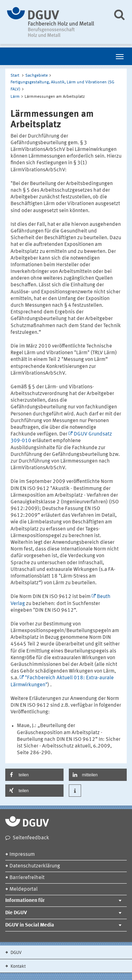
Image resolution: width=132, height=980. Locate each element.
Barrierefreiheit (27, 878)
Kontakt (18, 966)
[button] (34, 775)
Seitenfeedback (31, 838)
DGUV (16, 953)
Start (15, 76)
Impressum (22, 855)
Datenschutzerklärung (35, 866)
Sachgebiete (37, 76)
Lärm (15, 97)
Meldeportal (24, 889)
